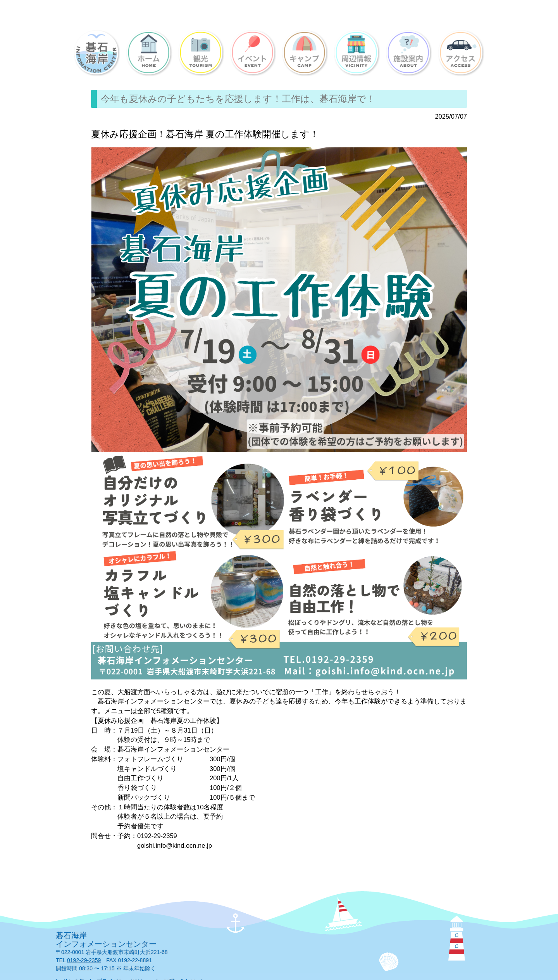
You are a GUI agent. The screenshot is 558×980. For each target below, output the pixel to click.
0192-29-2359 (84, 960)
